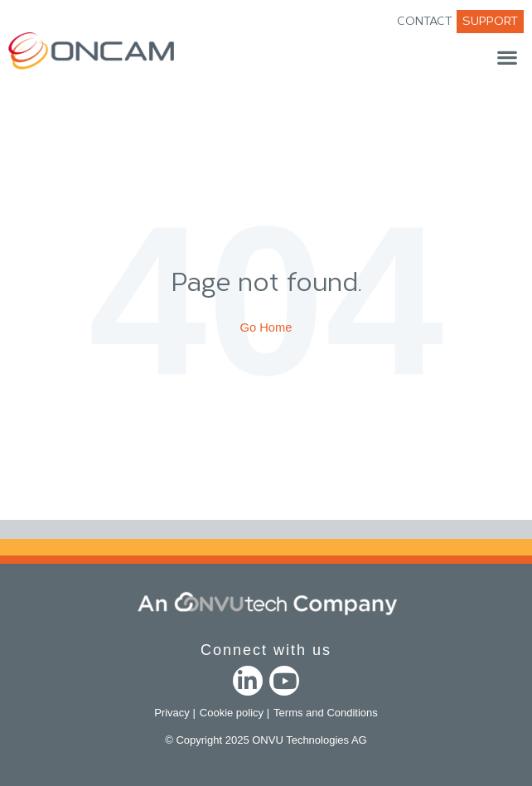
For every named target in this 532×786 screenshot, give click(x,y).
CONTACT (425, 21)
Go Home (266, 327)
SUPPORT (490, 21)
